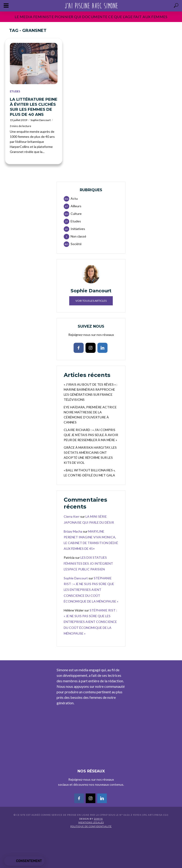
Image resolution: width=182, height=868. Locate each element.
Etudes (15, 91)
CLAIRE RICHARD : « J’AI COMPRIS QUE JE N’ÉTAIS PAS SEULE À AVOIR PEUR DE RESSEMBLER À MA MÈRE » (91, 435)
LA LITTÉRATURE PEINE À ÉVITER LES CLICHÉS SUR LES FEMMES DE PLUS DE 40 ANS (34, 107)
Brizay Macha (73, 531)
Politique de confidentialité (91, 826)
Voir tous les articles (91, 301)
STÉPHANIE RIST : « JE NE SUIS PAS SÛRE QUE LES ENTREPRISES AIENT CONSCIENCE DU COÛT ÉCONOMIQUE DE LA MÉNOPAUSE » (91, 590)
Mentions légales (91, 822)
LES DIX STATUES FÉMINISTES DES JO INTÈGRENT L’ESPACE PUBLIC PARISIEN (88, 563)
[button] (24, 861)
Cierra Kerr (72, 516)
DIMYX (98, 819)
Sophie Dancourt (41, 120)
